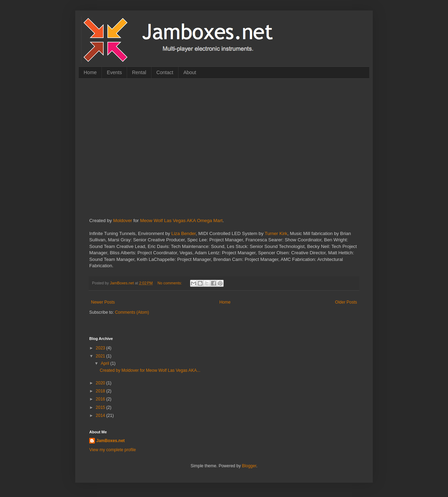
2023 (101, 348)
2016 (101, 399)
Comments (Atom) (132, 312)
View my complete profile (113, 450)
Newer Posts (103, 302)
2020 (101, 383)
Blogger (249, 466)
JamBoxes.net (110, 441)
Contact (165, 72)
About (190, 72)
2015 (101, 407)
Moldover (122, 221)
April (106, 363)
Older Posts (346, 302)
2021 (101, 356)
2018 (101, 391)
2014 (101, 416)
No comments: (170, 283)
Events (114, 72)
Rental (139, 72)
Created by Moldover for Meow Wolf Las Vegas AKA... (150, 370)
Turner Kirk (276, 233)
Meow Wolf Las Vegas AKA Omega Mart (181, 221)
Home (90, 72)
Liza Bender (184, 233)
